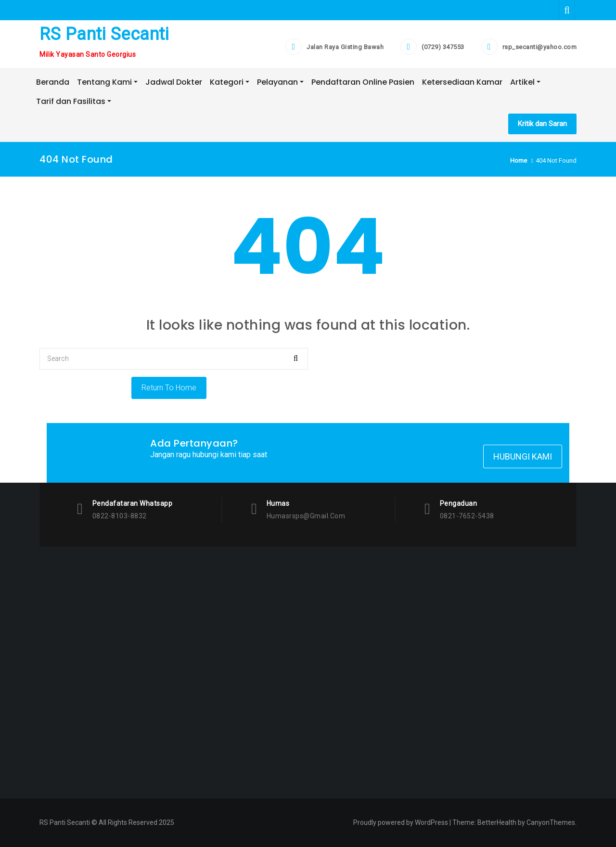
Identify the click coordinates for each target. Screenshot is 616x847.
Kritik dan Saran (542, 124)
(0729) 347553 (443, 47)
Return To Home (169, 388)
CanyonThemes (551, 822)
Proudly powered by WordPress (401, 822)
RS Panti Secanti (104, 34)
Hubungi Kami (523, 456)
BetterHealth (497, 822)
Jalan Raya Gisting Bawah (345, 47)
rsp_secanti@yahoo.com (540, 47)
